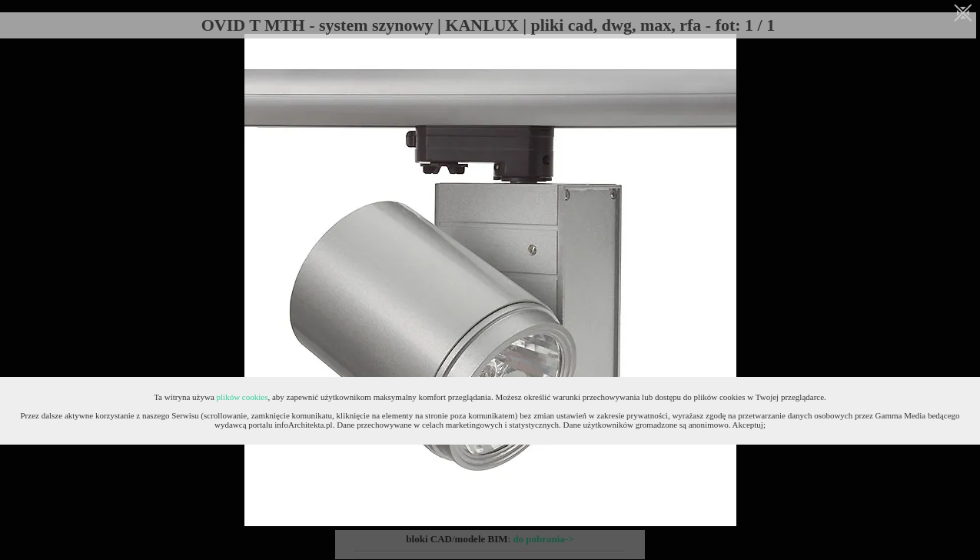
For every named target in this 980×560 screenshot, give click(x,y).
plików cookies (243, 397)
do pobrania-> (543, 539)
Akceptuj (748, 425)
